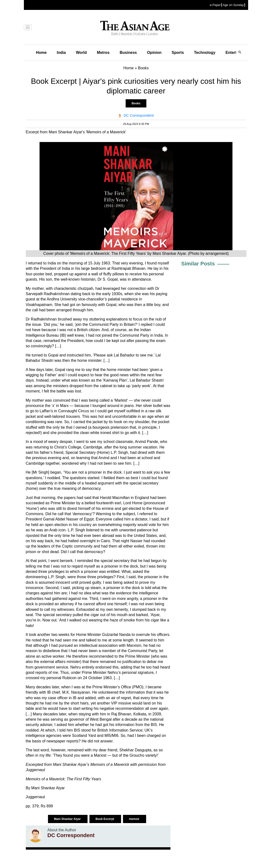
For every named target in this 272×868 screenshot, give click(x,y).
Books (136, 103)
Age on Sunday (233, 5)
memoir (135, 819)
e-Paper (215, 5)
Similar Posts (198, 264)
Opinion (154, 53)
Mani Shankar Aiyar (68, 819)
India (61, 53)
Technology (205, 53)
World (81, 53)
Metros (103, 53)
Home (41, 53)
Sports (178, 53)
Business (128, 53)
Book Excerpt (105, 819)
